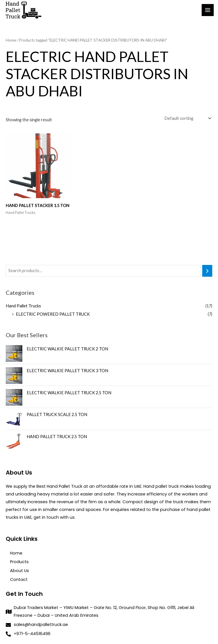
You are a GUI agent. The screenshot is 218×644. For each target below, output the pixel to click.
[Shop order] (187, 119)
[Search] (207, 271)
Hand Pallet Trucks (23, 306)
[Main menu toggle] (208, 10)
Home (11, 41)
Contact (19, 580)
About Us (20, 571)
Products (19, 562)
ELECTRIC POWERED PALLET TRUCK (53, 314)
